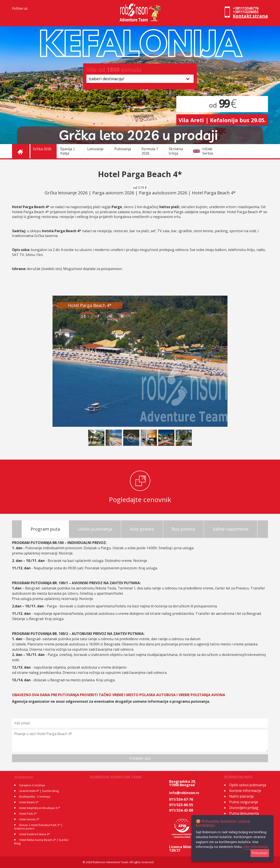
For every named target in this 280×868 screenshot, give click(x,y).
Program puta (45, 529)
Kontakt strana (250, 16)
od (222, 105)
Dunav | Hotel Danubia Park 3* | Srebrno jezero (38, 827)
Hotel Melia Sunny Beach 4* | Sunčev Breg (41, 842)
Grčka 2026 (42, 149)
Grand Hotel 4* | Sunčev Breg (39, 791)
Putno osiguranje (244, 802)
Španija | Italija (68, 151)
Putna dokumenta (244, 813)
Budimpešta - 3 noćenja (35, 797)
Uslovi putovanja (95, 529)
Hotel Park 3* (28, 814)
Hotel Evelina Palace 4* (35, 834)
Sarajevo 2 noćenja (32, 785)
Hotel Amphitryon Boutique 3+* (40, 808)
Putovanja (123, 149)
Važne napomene (231, 529)
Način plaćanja (241, 796)
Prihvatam (260, 853)
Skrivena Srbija (176, 151)
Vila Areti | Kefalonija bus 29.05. (222, 120)
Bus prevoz (183, 529)
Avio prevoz (142, 529)
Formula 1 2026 (150, 151)
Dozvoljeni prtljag (244, 808)
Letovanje (95, 149)
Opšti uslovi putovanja (248, 785)
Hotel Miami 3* (29, 802)
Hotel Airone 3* (29, 819)
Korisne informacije (245, 791)
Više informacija (256, 847)
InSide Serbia (208, 151)
